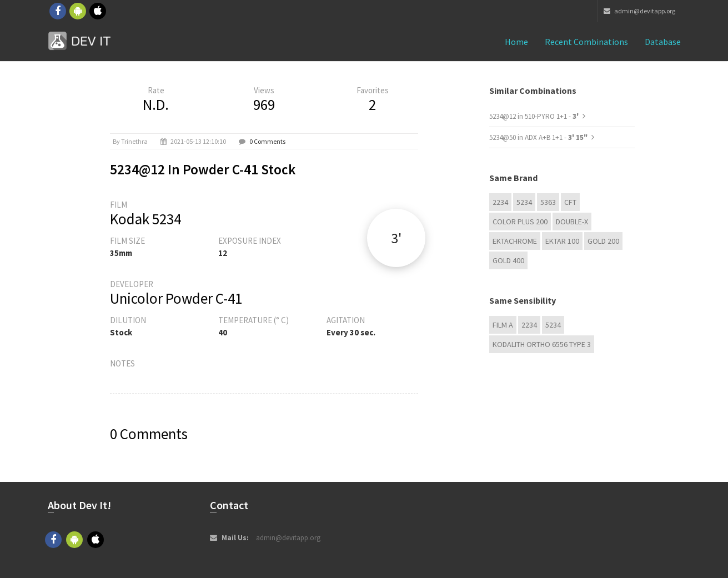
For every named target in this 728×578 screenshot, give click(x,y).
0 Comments (267, 141)
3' (396, 238)
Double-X (572, 222)
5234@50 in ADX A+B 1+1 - (538, 137)
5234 (524, 202)
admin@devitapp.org (639, 11)
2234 (500, 202)
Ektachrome (515, 241)
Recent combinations (586, 42)
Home (516, 42)
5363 (548, 202)
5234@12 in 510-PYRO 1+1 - (535, 116)
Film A (503, 325)
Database (663, 42)
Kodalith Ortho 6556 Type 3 (542, 344)
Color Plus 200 (520, 222)
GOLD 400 (508, 260)
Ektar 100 (562, 241)
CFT (570, 202)
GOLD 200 (603, 241)
